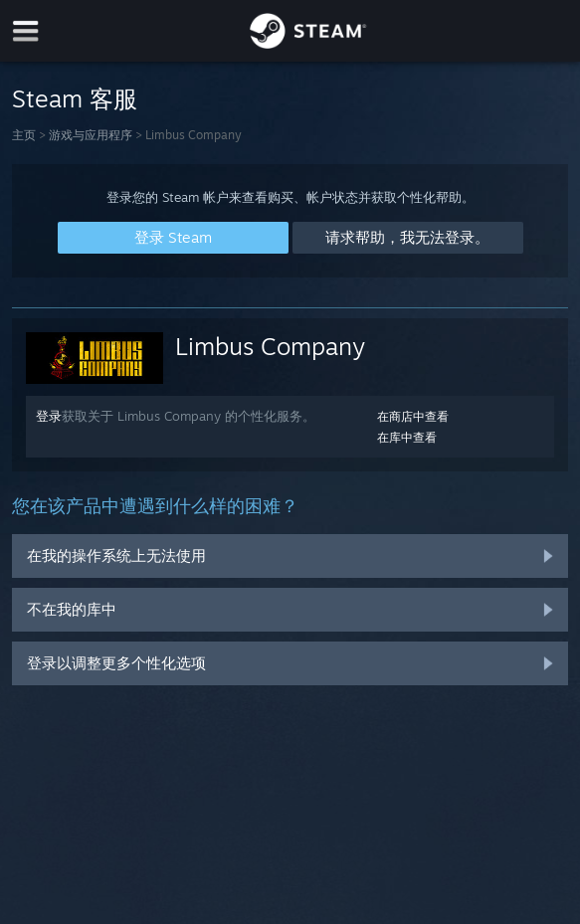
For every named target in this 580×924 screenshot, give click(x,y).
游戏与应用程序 (91, 135)
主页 (24, 135)
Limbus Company (270, 346)
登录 (49, 416)
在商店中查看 (413, 416)
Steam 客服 (75, 98)
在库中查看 (407, 437)
